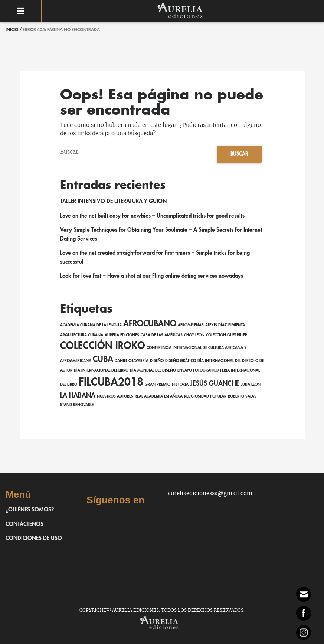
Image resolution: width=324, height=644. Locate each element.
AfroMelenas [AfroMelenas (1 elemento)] (191, 325)
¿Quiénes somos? (30, 510)
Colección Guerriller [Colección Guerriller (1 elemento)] (227, 335)
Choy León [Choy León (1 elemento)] (194, 335)
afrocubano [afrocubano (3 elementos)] (150, 324)
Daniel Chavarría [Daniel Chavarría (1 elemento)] (132, 361)
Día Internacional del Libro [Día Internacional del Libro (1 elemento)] (101, 370)
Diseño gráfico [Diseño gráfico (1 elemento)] (181, 361)
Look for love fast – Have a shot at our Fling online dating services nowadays (152, 276)
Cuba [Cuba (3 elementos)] (103, 359)
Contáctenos (24, 524)
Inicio (12, 30)
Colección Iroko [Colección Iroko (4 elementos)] (103, 346)
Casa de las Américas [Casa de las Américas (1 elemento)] (162, 335)
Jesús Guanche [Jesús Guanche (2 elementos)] (215, 383)
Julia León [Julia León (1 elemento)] (251, 384)
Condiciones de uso (34, 538)
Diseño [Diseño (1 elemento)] (157, 361)
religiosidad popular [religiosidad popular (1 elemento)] (205, 396)
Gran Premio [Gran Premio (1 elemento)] (158, 384)
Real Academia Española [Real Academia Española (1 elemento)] (159, 396)
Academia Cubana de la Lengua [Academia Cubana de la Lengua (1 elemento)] (91, 325)
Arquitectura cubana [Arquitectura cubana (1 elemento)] (82, 335)
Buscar (239, 154)
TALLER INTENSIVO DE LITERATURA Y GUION (113, 201)
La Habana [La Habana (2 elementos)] (78, 395)
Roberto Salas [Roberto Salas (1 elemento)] (242, 396)
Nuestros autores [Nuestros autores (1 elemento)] (115, 396)
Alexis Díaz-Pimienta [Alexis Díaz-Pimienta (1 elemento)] (225, 325)
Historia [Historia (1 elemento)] (180, 384)
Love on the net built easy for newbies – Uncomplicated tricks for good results (152, 216)
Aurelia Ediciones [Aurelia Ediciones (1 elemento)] (122, 335)
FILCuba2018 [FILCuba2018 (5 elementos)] (111, 382)
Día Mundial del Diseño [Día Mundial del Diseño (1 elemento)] (153, 370)
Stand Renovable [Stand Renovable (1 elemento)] (77, 405)
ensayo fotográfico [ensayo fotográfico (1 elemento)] (198, 370)
